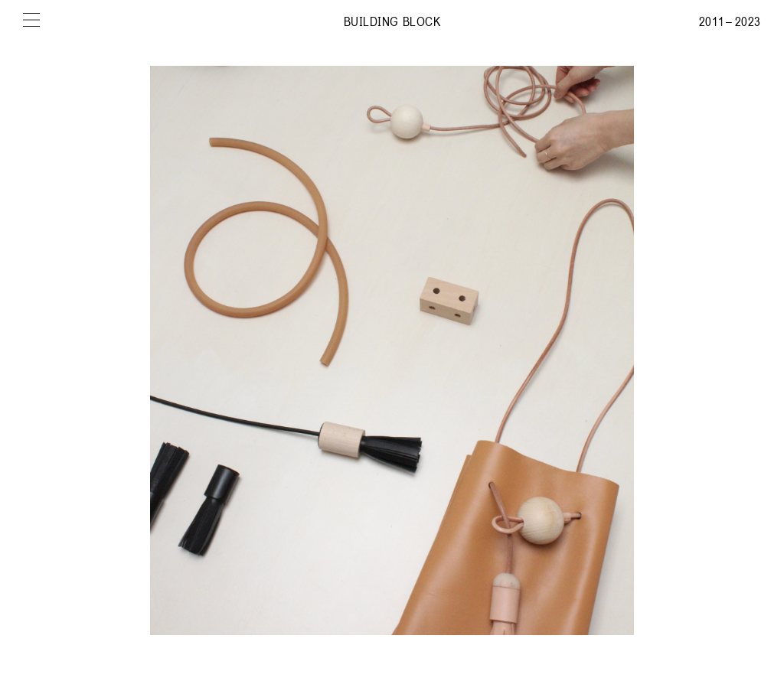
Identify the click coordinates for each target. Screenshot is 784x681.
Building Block (392, 21)
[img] (392, 350)
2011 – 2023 (730, 21)
